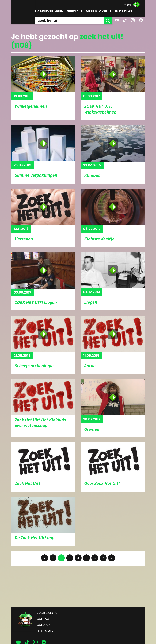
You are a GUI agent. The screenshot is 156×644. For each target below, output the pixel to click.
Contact (44, 619)
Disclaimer (45, 631)
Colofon (44, 625)
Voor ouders (47, 613)
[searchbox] (69, 21)
